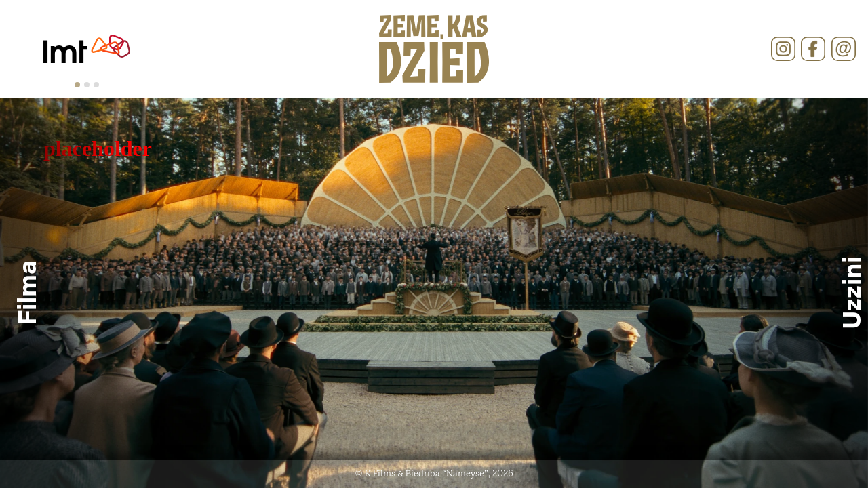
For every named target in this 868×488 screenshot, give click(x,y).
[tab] (77, 85)
